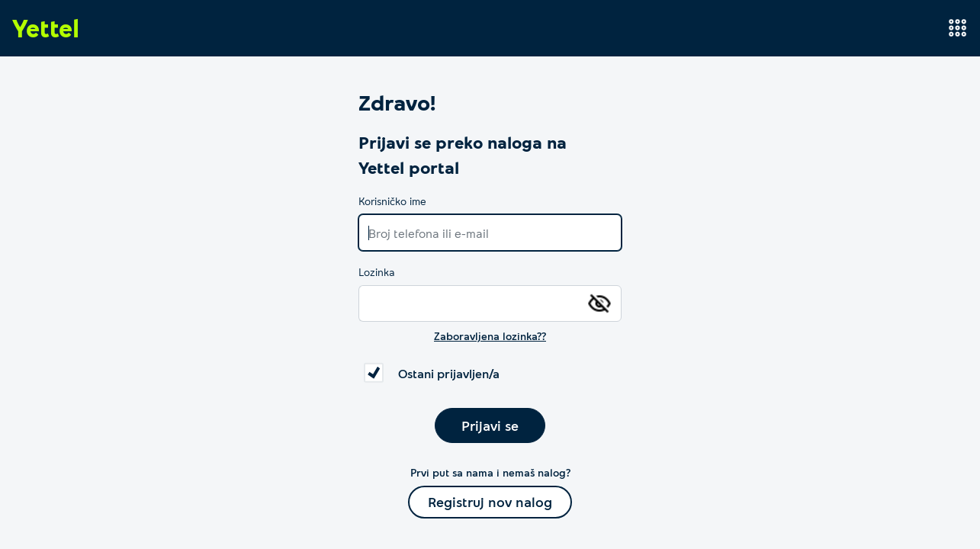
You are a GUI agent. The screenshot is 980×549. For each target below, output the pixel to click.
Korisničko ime (392, 201)
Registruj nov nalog (490, 502)
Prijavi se (490, 425)
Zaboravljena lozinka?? (490, 336)
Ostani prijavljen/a (449, 373)
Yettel (46, 27)
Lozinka (377, 272)
